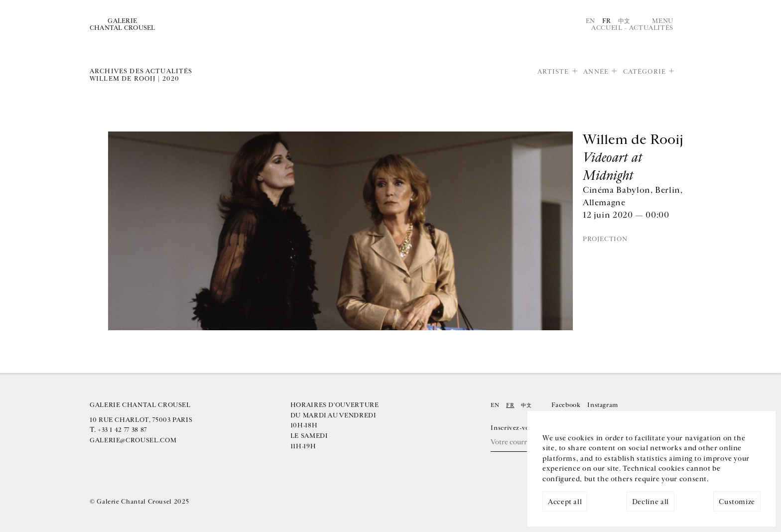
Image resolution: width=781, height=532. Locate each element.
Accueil (607, 28)
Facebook (566, 405)
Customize (737, 502)
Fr (607, 21)
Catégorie (645, 72)
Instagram (603, 405)
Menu (663, 21)
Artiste (553, 72)
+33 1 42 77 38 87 (122, 430)
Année (596, 72)
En (590, 21)
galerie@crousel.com (133, 440)
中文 (624, 21)
